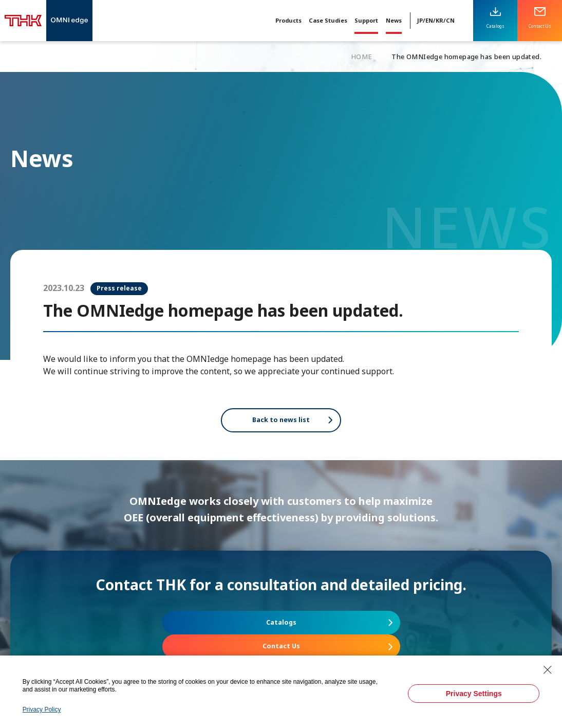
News (394, 20)
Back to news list (281, 424)
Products (288, 20)
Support (366, 20)
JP (420, 20)
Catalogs (190, 632)
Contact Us (373, 632)
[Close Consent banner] (548, 670)
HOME (362, 57)
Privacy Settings (474, 694)
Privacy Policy (42, 709)
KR (439, 20)
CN (450, 20)
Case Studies (328, 20)
